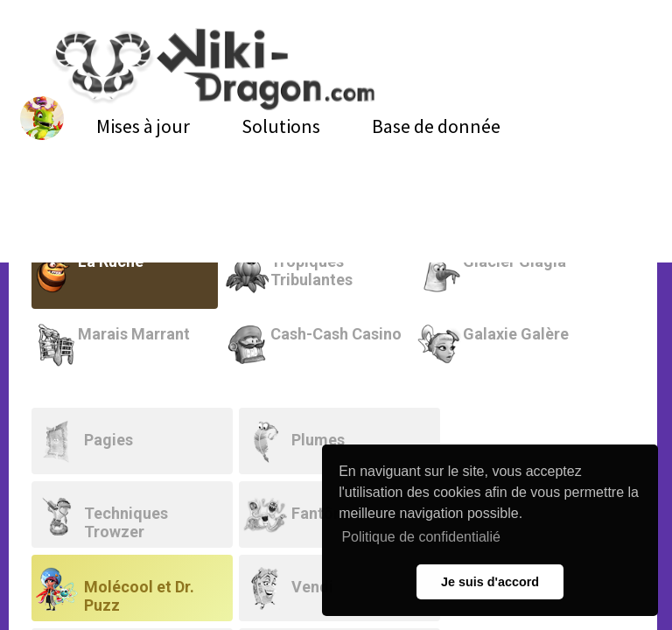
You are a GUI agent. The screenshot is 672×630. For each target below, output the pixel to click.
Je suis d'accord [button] (490, 582)
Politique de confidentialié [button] (420, 537)
